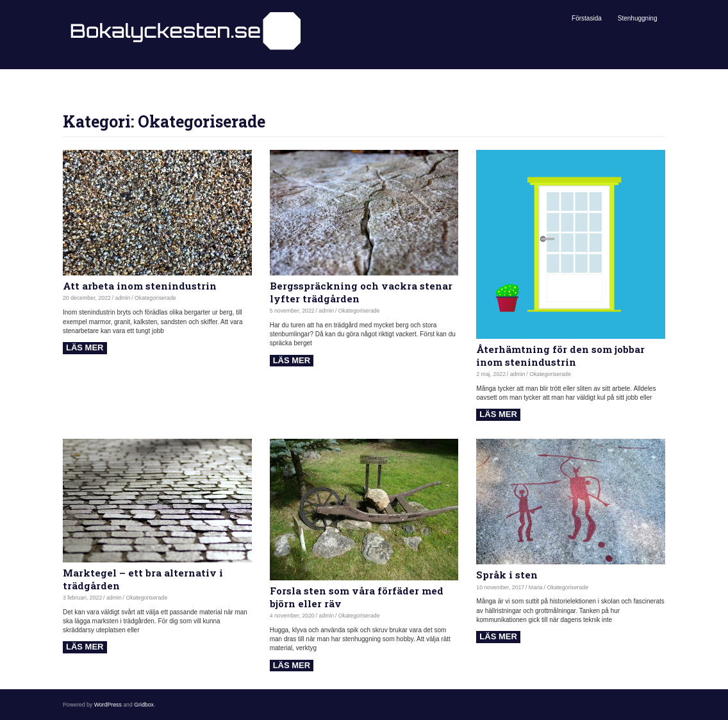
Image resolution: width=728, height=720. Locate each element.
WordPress (108, 705)
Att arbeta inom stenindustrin (140, 286)
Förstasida (587, 18)
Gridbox (144, 705)
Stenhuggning (638, 18)
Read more (85, 348)
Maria (536, 587)
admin (123, 298)
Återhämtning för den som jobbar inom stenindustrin (560, 356)
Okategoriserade (155, 298)
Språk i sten (507, 575)
